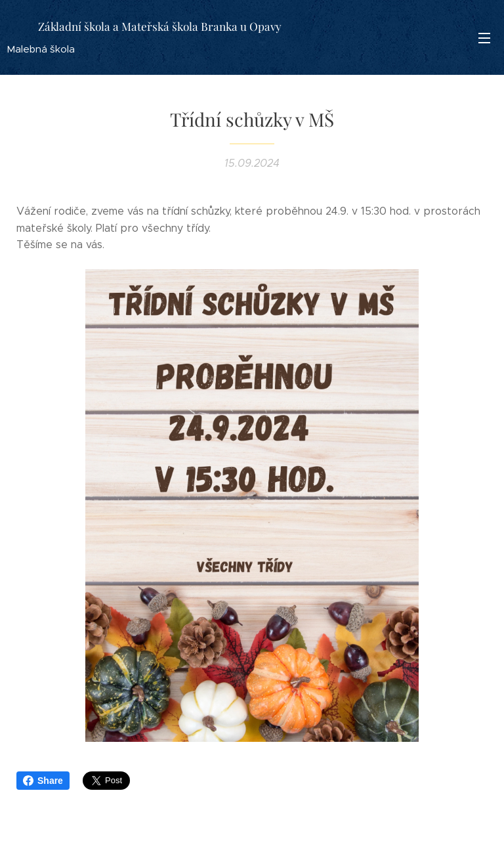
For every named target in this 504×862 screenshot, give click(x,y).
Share (43, 781)
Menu (484, 38)
